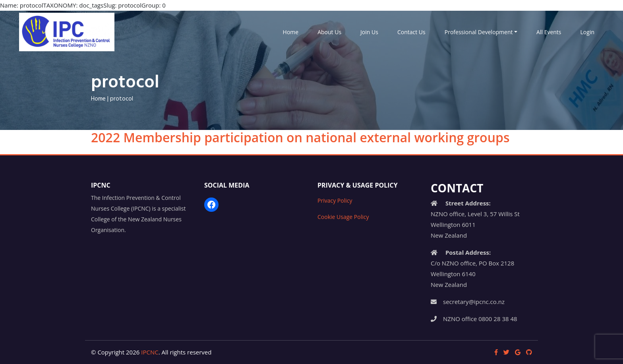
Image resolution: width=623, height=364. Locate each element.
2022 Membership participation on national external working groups (300, 137)
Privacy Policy (335, 200)
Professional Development (479, 32)
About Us (329, 32)
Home (291, 32)
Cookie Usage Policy (343, 217)
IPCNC (150, 352)
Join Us (369, 32)
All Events (549, 32)
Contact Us (411, 32)
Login (587, 32)
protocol (122, 99)
